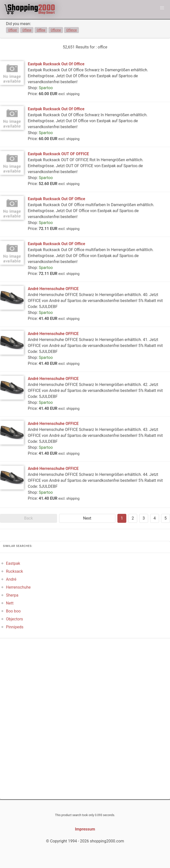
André (11, 579)
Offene (27, 30)
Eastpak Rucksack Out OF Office (56, 199)
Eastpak (13, 563)
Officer (13, 30)
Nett (10, 603)
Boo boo (13, 611)
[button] (162, 8)
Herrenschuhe (18, 587)
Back (28, 518)
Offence (71, 30)
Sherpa (12, 595)
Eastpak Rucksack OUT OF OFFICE (58, 154)
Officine (56, 30)
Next (87, 518)
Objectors (15, 619)
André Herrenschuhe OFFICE (53, 289)
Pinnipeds (15, 627)
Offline (41, 30)
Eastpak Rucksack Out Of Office (56, 64)
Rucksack (15, 571)
